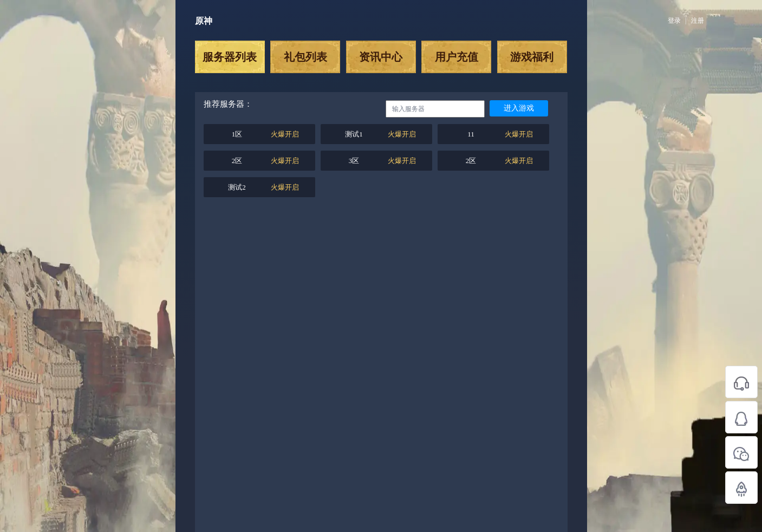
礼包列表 (305, 57)
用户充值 (457, 57)
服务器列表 (230, 57)
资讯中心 (381, 57)
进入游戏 (519, 108)
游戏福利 (532, 57)
